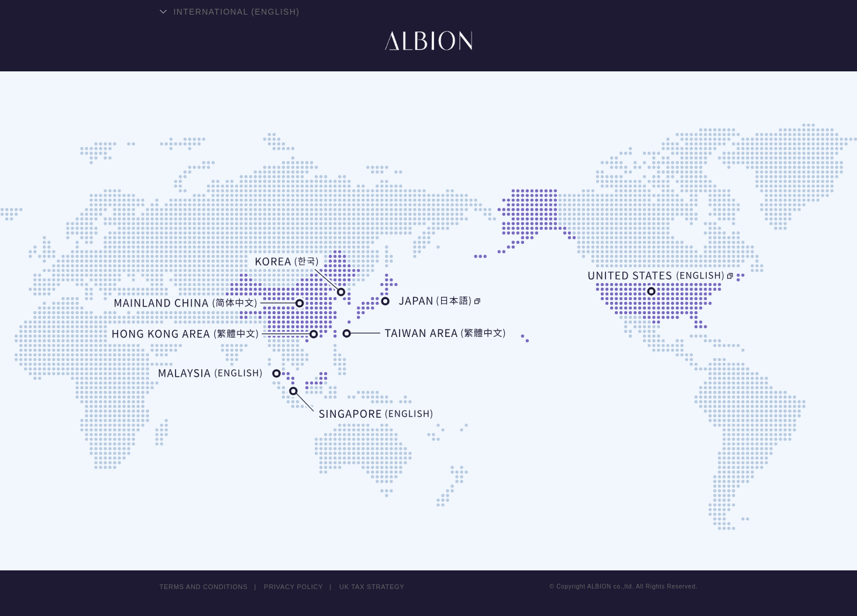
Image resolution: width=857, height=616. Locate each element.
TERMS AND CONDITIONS (204, 587)
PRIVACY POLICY (294, 587)
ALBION (429, 56)
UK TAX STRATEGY (373, 587)
